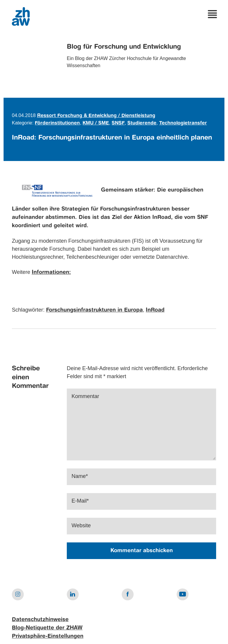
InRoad (155, 310)
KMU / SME (96, 123)
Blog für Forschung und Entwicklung (124, 47)
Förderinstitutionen (57, 123)
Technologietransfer (183, 123)
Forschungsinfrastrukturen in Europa (94, 310)
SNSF (118, 123)
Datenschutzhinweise (40, 620)
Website (81, 525)
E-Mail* (80, 501)
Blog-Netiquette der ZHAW (47, 628)
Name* (80, 476)
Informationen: (51, 272)
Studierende (142, 123)
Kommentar (85, 396)
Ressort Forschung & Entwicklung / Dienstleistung (96, 116)
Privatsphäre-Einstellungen (48, 636)
